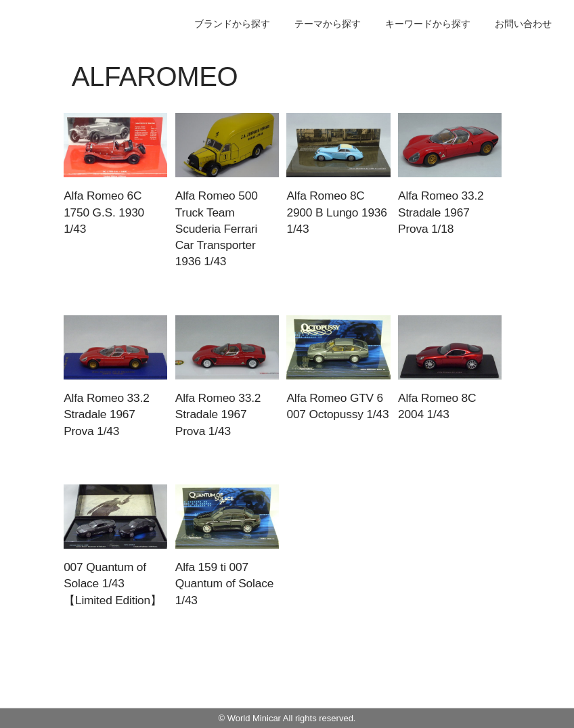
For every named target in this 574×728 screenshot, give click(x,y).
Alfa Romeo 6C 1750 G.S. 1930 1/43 (104, 212)
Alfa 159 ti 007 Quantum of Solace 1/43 (224, 584)
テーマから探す (328, 24)
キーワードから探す (428, 24)
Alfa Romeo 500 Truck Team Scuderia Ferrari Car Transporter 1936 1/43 (217, 228)
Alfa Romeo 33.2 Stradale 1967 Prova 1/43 (106, 414)
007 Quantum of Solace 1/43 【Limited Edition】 (113, 584)
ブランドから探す (232, 24)
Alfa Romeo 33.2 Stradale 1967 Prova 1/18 (441, 212)
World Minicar (254, 718)
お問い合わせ (523, 24)
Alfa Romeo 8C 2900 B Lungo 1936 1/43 (336, 212)
